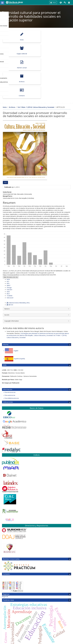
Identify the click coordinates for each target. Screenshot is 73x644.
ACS (8, 254)
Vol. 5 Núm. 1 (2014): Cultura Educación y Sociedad (36, 79)
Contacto (19, 64)
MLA (8, 266)
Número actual (19, 50)
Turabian (10, 268)
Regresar (5, 569)
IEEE (8, 264)
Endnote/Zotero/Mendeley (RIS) (18, 275)
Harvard (9, 262)
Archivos (53, 50)
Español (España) (15, 331)
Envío (19, 37)
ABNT (9, 258)
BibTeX (10, 277)
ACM (8, 251)
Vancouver (10, 270)
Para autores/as (10, 367)
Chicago (9, 260)
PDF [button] (5, 155)
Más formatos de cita (11, 249)
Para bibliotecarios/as (12, 370)
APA (8, 256)
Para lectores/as (10, 364)
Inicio (53, 2)
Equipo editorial (53, 37)
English (11, 323)
